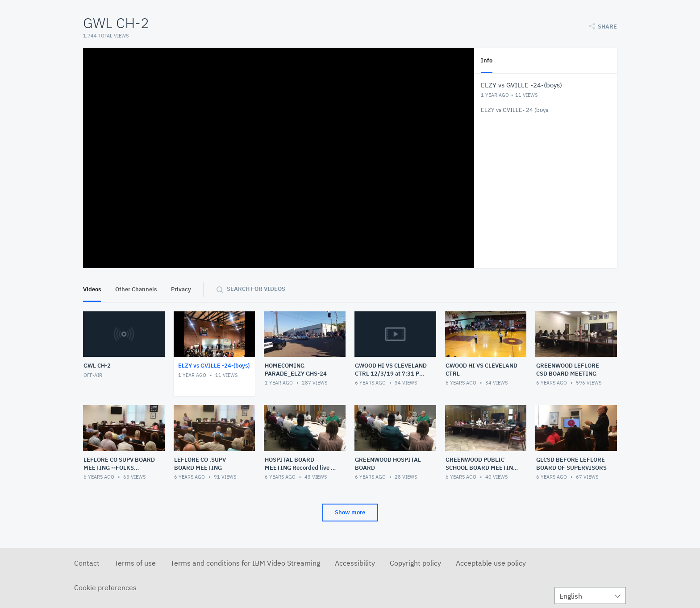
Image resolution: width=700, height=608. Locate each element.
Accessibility (355, 563)
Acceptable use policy (491, 563)
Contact (87, 563)
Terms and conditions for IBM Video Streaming (245, 563)
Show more (350, 512)
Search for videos (256, 289)
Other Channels (136, 289)
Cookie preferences (105, 587)
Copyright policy (415, 563)
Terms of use (135, 563)
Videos (92, 289)
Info (487, 60)
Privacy (181, 289)
